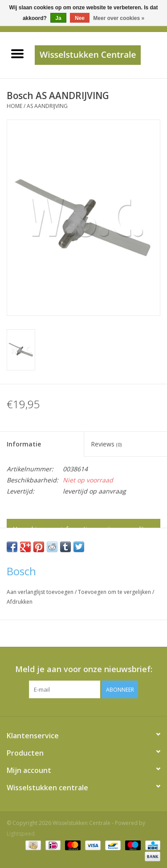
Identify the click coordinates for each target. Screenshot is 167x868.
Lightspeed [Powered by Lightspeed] (21, 834)
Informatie (24, 444)
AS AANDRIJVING (47, 106)
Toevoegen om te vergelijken (115, 592)
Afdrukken (20, 602)
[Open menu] (17, 53)
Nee (80, 18)
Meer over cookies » (119, 18)
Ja (58, 18)
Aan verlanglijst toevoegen (41, 592)
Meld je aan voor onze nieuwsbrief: (84, 669)
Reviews (106, 444)
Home (14, 106)
